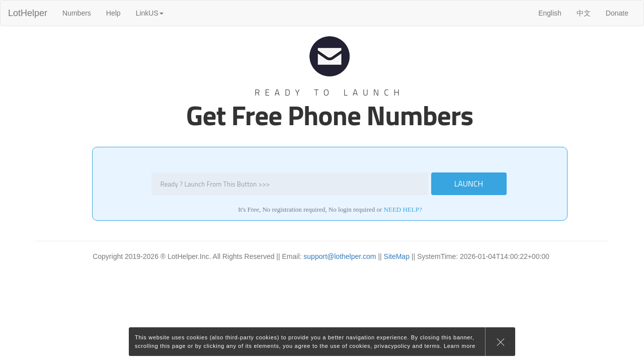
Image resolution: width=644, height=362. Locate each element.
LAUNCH (469, 184)
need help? (403, 209)
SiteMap (397, 256)
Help (113, 13)
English (550, 13)
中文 (584, 13)
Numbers (77, 13)
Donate (617, 13)
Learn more (460, 346)
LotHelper (28, 13)
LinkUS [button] (150, 13)
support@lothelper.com (340, 256)
